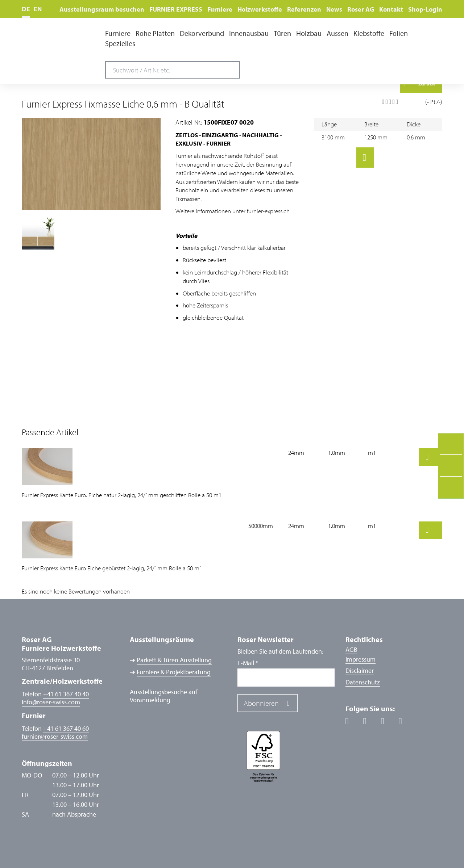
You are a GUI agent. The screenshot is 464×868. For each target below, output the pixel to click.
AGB (351, 649)
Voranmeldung (150, 700)
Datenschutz (363, 682)
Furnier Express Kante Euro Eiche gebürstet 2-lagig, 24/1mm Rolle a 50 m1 (112, 568)
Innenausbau (249, 33)
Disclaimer (360, 670)
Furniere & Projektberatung (174, 672)
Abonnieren (261, 703)
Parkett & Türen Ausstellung (174, 660)
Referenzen (304, 9)
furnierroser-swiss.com (55, 737)
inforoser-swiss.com (51, 702)
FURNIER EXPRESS (176, 9)
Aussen (337, 33)
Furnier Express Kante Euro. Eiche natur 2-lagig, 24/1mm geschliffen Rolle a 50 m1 (122, 495)
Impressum (361, 659)
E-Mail (248, 663)
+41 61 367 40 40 (66, 694)
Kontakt (391, 9)
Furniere (220, 9)
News (334, 9)
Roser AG (361, 9)
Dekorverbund (202, 33)
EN (38, 9)
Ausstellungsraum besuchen (102, 9)
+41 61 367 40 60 (66, 728)
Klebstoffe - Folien (381, 33)
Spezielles (120, 43)
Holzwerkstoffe (260, 9)
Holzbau (309, 33)
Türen (282, 33)
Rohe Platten (155, 33)
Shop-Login (425, 9)
